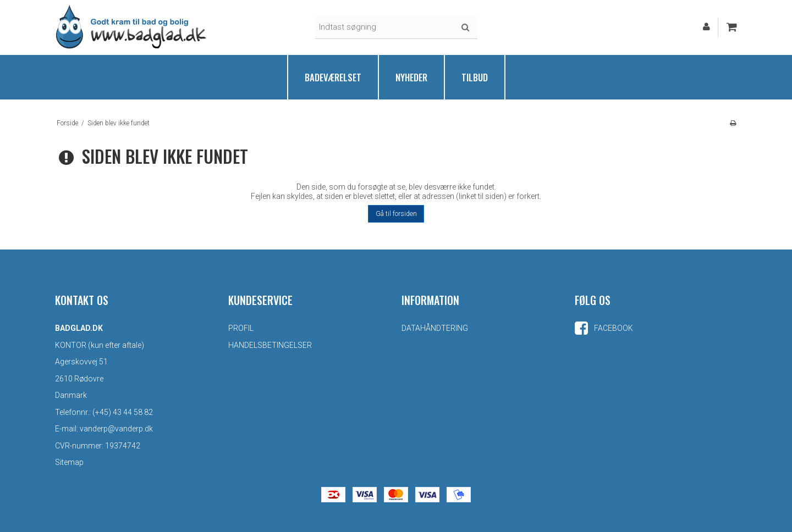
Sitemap (69, 462)
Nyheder (411, 77)
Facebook (604, 328)
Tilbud (475, 77)
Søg (465, 27)
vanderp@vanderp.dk (116, 429)
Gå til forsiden (396, 214)
